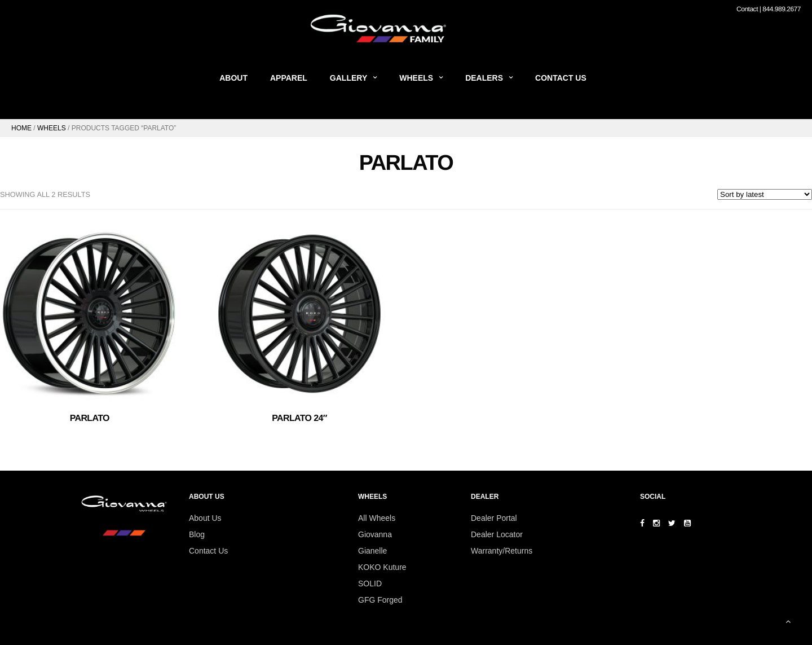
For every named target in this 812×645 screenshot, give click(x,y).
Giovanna (375, 534)
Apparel (289, 78)
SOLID (370, 583)
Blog (197, 534)
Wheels (416, 78)
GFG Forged (380, 600)
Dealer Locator (497, 534)
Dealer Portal (494, 518)
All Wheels (377, 518)
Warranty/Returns (502, 551)
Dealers (484, 78)
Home (21, 128)
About (233, 78)
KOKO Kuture (382, 567)
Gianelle (372, 551)
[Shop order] (765, 194)
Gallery (348, 78)
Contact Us (561, 78)
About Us (205, 518)
